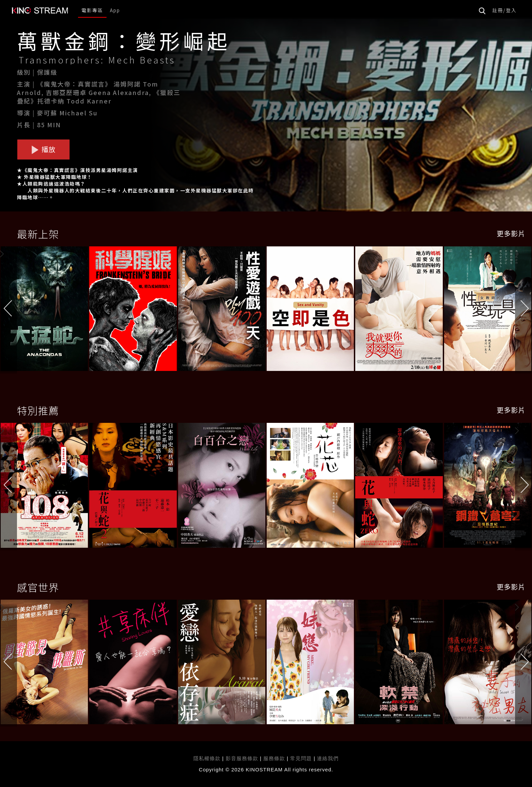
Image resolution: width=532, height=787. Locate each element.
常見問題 (301, 758)
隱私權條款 (207, 758)
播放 (43, 149)
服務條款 (275, 758)
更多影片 (511, 233)
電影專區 (92, 10)
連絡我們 (328, 758)
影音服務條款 (242, 758)
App (115, 10)
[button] (524, 310)
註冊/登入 (505, 10)
